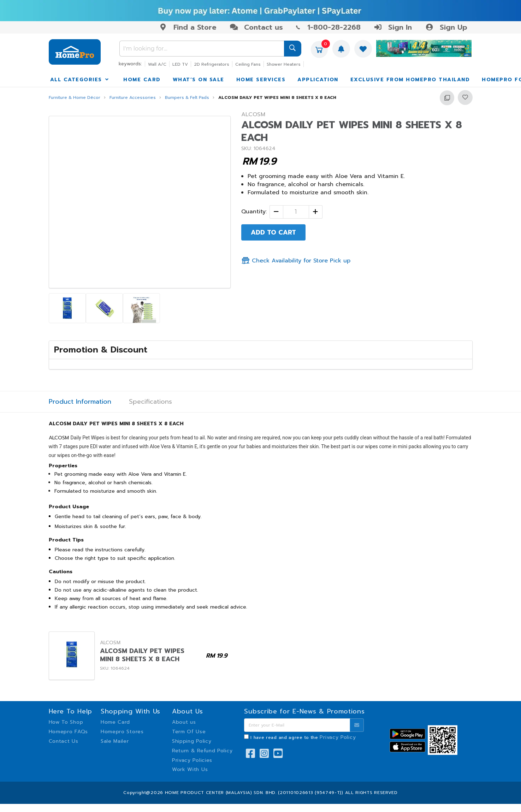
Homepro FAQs (68, 732)
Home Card (115, 722)
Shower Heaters (284, 64)
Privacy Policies (192, 760)
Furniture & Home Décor (75, 98)
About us (184, 722)
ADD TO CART (273, 232)
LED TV (180, 64)
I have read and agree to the (303, 737)
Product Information (80, 402)
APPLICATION (318, 80)
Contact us (256, 27)
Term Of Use (189, 732)
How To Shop (66, 722)
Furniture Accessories (133, 98)
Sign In (393, 27)
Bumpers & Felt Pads (187, 98)
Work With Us (190, 769)
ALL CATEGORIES (80, 80)
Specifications (150, 402)
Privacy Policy (338, 737)
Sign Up (446, 27)
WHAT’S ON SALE (199, 80)
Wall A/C (157, 64)
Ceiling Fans (248, 64)
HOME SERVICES (261, 80)
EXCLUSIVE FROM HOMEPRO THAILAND (410, 80)
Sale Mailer (115, 741)
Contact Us (64, 741)
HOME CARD (142, 80)
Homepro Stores (122, 732)
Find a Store (188, 27)
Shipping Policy (192, 741)
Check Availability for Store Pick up (296, 261)
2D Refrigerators (212, 64)
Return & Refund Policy (202, 751)
